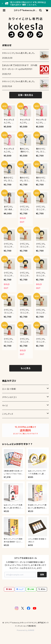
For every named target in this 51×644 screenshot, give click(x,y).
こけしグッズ (8, 414)
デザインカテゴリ (9, 397)
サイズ (5, 406)
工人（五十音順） (9, 389)
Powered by (26, 630)
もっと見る (26, 368)
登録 (42, 575)
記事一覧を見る (26, 95)
